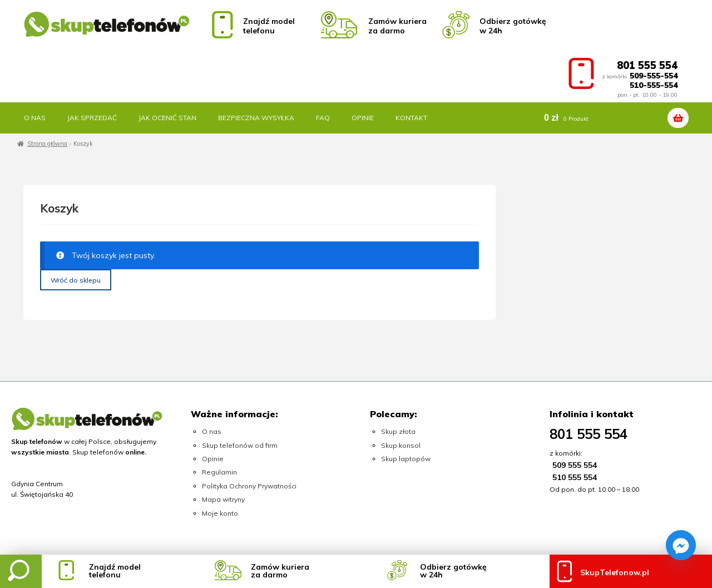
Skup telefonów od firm (240, 445)
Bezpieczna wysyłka (256, 118)
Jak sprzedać (92, 118)
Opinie (363, 118)
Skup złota (398, 431)
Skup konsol (401, 445)
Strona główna (47, 144)
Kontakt (411, 118)
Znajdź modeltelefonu (115, 571)
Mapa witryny (223, 499)
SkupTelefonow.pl (615, 572)
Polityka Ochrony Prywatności (249, 486)
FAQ (323, 118)
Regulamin (219, 472)
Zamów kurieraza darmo (280, 571)
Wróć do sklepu (76, 280)
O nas (35, 118)
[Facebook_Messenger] (681, 545)
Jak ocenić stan (167, 118)
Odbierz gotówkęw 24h (453, 571)
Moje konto (220, 513)
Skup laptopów (406, 459)
